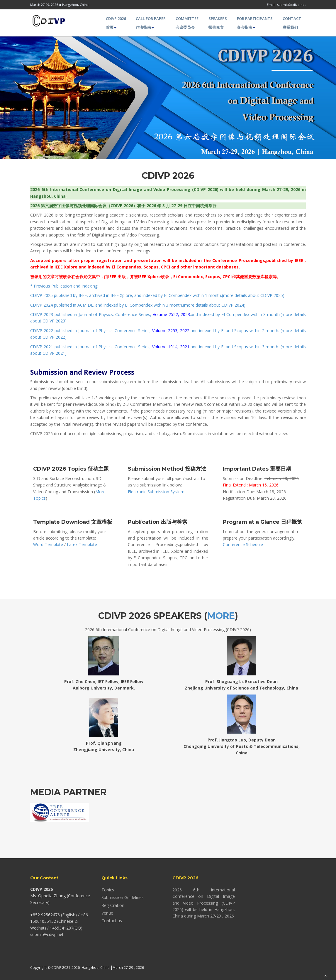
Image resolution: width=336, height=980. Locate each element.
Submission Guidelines (123, 897)
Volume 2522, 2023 (171, 314)
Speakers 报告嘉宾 (218, 23)
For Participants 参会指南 (255, 23)
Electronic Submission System (156, 492)
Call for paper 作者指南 (151, 23)
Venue (107, 913)
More (221, 616)
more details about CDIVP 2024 (214, 305)
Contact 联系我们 (292, 23)
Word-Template (48, 544)
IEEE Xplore (121, 295)
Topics (108, 890)
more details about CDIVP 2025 (253, 295)
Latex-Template (82, 544)
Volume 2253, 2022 (171, 331)
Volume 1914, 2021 (171, 347)
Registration (113, 905)
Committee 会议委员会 (187, 23)
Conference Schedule (243, 544)
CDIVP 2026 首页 (116, 23)
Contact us (112, 921)
